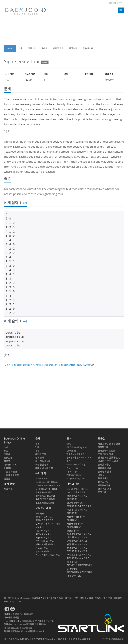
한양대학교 (86, 555)
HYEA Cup (49, 503)
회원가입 (112, 3)
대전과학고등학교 (44, 534)
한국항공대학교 (74, 555)
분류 (37, 451)
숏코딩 (45, 48)
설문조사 (8, 458)
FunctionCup (42, 479)
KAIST (76, 489)
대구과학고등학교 (44, 531)
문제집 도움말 (104, 465)
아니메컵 (48, 492)
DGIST (70, 489)
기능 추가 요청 (10, 472)
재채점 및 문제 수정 (44, 468)
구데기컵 (40, 489)
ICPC (6, 365)
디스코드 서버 (10, 465)
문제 (37, 444)
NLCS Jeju (40, 513)
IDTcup (54, 482)
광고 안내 (102, 492)
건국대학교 (82, 496)
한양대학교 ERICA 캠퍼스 (78, 558)
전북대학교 (82, 548)
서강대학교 (72, 513)
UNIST (70, 492)
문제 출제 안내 (104, 472)
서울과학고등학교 (44, 538)
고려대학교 (72, 506)
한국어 (105, 639)
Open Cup (72, 472)
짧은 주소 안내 (104, 489)
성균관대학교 (73, 531)
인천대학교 (72, 544)
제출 (20, 48)
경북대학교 (72, 499)
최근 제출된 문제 (43, 461)
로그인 (121, 3)
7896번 (10, 48)
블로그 (7, 461)
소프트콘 (40, 492)
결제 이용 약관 (86, 598)
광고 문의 (108, 598)
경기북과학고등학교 (45, 520)
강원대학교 (72, 496)
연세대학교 (82, 537)
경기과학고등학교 (44, 517)
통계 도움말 (103, 478)
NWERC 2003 (84, 365)
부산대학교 (82, 510)
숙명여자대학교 (74, 534)
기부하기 (8, 468)
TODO (19, 601)
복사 (25, 203)
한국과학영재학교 (44, 551)
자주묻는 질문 (104, 485)
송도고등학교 (42, 548)
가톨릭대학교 (79, 492)
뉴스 (6, 451)
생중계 (7, 454)
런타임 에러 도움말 (106, 451)
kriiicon (39, 485)
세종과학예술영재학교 (46, 544)
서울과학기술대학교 (76, 517)
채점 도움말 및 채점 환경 (109, 444)
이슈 (12, 601)
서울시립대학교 (74, 527)
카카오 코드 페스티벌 (76, 465)
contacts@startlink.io (21, 628)
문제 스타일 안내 (105, 454)
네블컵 (54, 489)
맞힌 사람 (32, 48)
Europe (27, 365)
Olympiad (71, 451)
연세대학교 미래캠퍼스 (77, 541)
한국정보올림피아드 (75, 454)
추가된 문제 (41, 454)
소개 (6, 447)
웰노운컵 (51, 496)
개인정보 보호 (72, 598)
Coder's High (73, 468)
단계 (37, 447)
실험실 (7, 479)
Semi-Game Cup (52, 485)
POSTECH (85, 489)
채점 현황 (73, 48)
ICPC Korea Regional (77, 447)
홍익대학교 (72, 562)
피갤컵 (52, 499)
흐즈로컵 (40, 503)
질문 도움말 (103, 482)
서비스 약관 (58, 598)
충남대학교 (82, 551)
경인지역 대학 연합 (75, 503)
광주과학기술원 (84, 506)
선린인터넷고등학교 (45, 541)
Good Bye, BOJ (43, 482)
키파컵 (45, 499)
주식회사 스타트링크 (41, 598)
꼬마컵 (47, 489)
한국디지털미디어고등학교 (48, 555)
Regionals (16, 365)
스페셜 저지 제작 (11, 475)
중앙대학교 (72, 551)
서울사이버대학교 (75, 524)
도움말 (102, 439)
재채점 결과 (58, 48)
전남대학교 (72, 548)
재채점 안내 (103, 447)
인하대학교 (82, 544)
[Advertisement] (64, 33)
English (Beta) (117, 639)
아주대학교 (72, 537)
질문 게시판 (88, 48)
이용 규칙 (102, 475)
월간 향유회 (41, 496)
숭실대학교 (86, 534)
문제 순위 (40, 458)
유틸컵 (39, 499)
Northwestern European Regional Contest (54, 365)
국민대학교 (72, 510)
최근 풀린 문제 (42, 465)
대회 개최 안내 (104, 468)
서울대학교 (72, 520)
